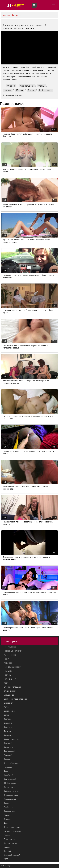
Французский (9, 751)
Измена (7, 835)
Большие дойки (10, 695)
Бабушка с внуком (12, 791)
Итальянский (9, 815)
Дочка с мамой (10, 787)
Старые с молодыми (12, 687)
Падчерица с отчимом (13, 651)
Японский (8, 743)
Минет (6, 659)
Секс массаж (9, 711)
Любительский (27, 86)
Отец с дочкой (10, 691)
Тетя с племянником (12, 667)
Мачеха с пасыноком (13, 831)
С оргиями (8, 723)
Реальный (8, 755)
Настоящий (8, 675)
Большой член (10, 811)
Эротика (7, 719)
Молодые (8, 671)
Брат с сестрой (10, 779)
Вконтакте (8, 727)
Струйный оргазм (11, 763)
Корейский (8, 775)
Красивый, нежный (12, 855)
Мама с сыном (10, 679)
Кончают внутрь (10, 843)
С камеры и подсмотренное (15, 699)
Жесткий (7, 851)
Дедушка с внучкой (12, 739)
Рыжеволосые (10, 655)
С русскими (9, 747)
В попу (31, 90)
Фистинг (11, 86)
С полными (8, 735)
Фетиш (41, 86)
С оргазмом (9, 703)
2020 (6, 859)
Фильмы (7, 731)
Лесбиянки (8, 807)
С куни (7, 715)
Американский (10, 799)
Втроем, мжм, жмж (12, 827)
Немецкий (8, 767)
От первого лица (11, 795)
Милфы (20, 90)
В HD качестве (46, 90)
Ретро (6, 707)
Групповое (8, 819)
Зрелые (8, 90)
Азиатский (8, 663)
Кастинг (7, 683)
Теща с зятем (9, 839)
